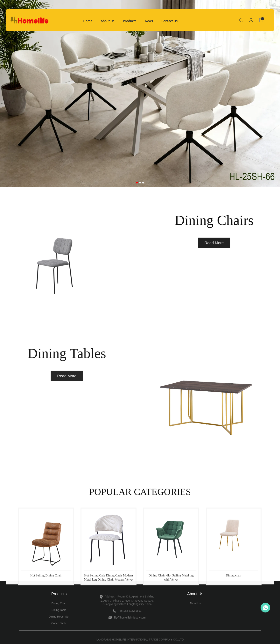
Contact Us (169, 21)
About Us (108, 21)
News (149, 21)
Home (88, 21)
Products (130, 21)
